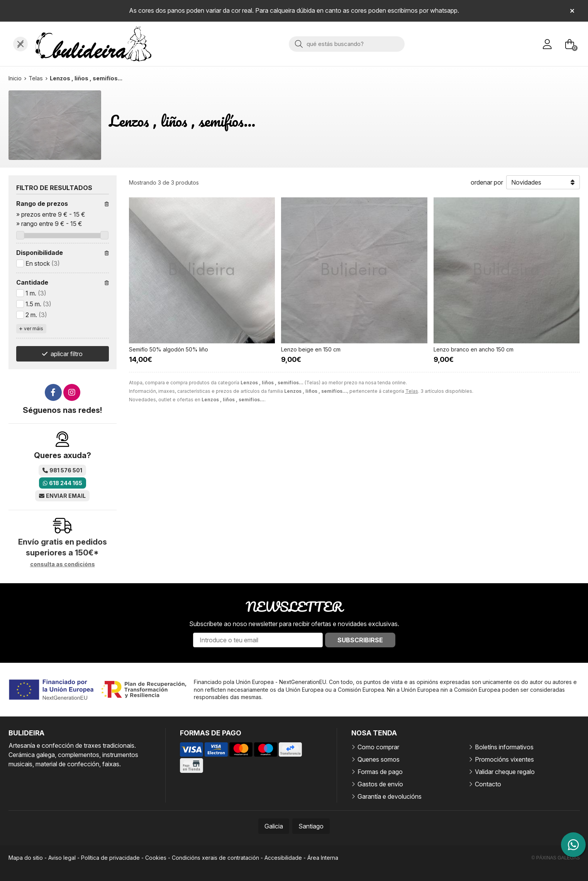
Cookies (156, 858)
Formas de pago (380, 772)
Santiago (311, 826)
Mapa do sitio (26, 858)
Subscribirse (360, 640)
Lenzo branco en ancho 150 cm (474, 349)
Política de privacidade (110, 858)
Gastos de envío (380, 784)
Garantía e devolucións (390, 796)
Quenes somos (379, 759)
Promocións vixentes (504, 759)
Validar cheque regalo (505, 772)
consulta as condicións (63, 564)
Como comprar (378, 747)
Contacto (488, 784)
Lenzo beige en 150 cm (311, 349)
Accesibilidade (283, 858)
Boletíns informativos (504, 747)
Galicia (274, 826)
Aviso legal (62, 858)
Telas (412, 391)
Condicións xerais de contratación (215, 858)
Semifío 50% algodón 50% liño (169, 349)
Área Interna (323, 858)
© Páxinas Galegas (556, 858)
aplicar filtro (67, 354)
